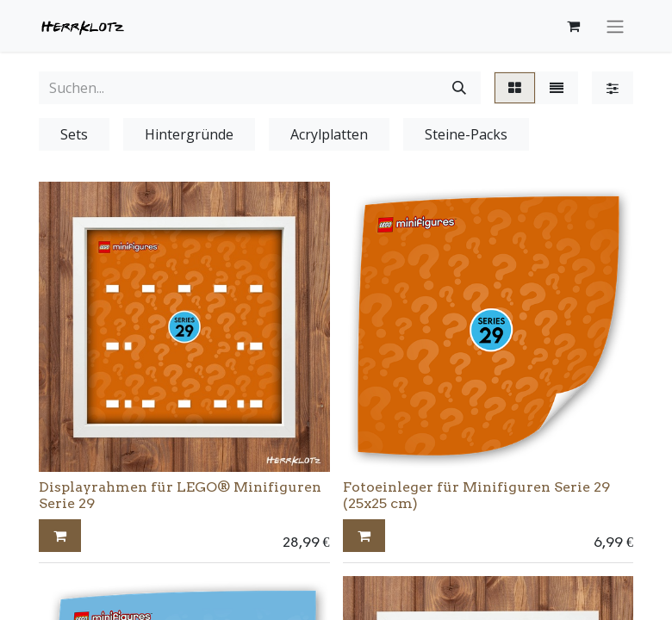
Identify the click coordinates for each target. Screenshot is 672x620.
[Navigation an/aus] (615, 26)
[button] (60, 536)
